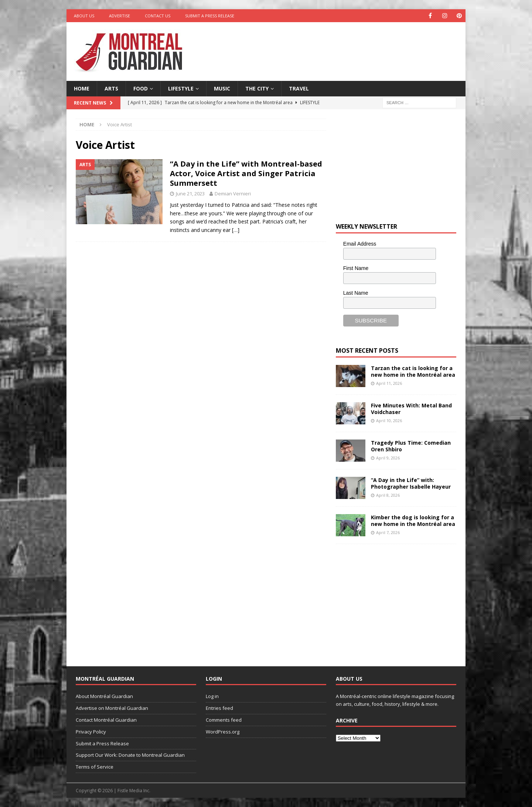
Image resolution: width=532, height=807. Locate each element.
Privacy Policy (91, 732)
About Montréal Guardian (104, 696)
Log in (212, 696)
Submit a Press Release (210, 16)
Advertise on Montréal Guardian (112, 708)
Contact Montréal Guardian (106, 720)
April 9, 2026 (388, 458)
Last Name (356, 293)
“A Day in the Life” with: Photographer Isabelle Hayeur (411, 483)
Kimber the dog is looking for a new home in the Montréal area (413, 521)
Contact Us (158, 16)
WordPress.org (223, 732)
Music (222, 88)
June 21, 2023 (190, 194)
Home (82, 88)
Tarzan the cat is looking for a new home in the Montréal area (413, 371)
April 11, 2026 (389, 383)
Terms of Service (95, 767)
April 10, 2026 (389, 420)
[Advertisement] (337, 46)
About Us (84, 16)
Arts (111, 88)
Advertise (120, 16)
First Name (356, 268)
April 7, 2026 (388, 532)
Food (141, 88)
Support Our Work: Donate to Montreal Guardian (130, 755)
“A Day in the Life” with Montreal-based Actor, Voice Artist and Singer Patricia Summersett (246, 173)
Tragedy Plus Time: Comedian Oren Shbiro (411, 446)
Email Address (360, 244)
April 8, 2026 (388, 495)
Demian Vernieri (233, 194)
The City (257, 88)
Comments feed (224, 720)
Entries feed (219, 708)
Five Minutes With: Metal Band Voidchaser (411, 409)
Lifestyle (181, 88)
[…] (236, 230)
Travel (299, 88)
